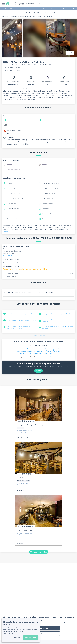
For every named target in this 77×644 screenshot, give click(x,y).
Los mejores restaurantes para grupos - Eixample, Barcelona (38, 351)
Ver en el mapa (9, 255)
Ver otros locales (39, 336)
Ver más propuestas (39, 552)
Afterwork (37, 12)
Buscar (38, 371)
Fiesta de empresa (50, 12)
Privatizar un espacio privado (19, 9)
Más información (8, 633)
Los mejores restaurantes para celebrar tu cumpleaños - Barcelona (19, 327)
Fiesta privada (26, 12)
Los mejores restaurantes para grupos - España (57, 314)
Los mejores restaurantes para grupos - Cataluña (22, 321)
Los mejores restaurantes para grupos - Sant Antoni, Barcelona (38, 349)
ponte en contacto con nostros (50, 357)
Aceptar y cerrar (31, 638)
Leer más (7, 232)
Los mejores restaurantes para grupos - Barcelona (22, 314)
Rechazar (16, 638)
